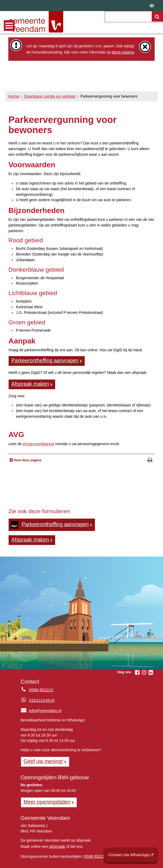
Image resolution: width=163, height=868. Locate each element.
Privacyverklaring (86, 862)
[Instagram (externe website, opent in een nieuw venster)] (144, 667)
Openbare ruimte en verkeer (46, 96)
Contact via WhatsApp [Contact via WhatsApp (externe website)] (132, 856)
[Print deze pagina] (150, 457)
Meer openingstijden (45, 795)
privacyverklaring (37, 441)
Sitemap (58, 862)
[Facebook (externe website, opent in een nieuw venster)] (137, 667)
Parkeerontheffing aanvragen (41, 359)
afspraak (56, 839)
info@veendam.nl (39, 706)
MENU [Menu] (9, 26)
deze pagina (122, 52)
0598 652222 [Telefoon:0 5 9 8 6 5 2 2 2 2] (40, 685)
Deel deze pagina (27, 457)
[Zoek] (157, 17)
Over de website (31, 862)
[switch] (152, 6)
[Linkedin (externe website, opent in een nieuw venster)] (151, 667)
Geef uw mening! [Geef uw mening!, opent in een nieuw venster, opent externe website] (41, 756)
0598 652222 (95, 848)
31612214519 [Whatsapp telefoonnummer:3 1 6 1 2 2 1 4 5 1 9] (40, 695)
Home (13, 96)
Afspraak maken (28, 382)
